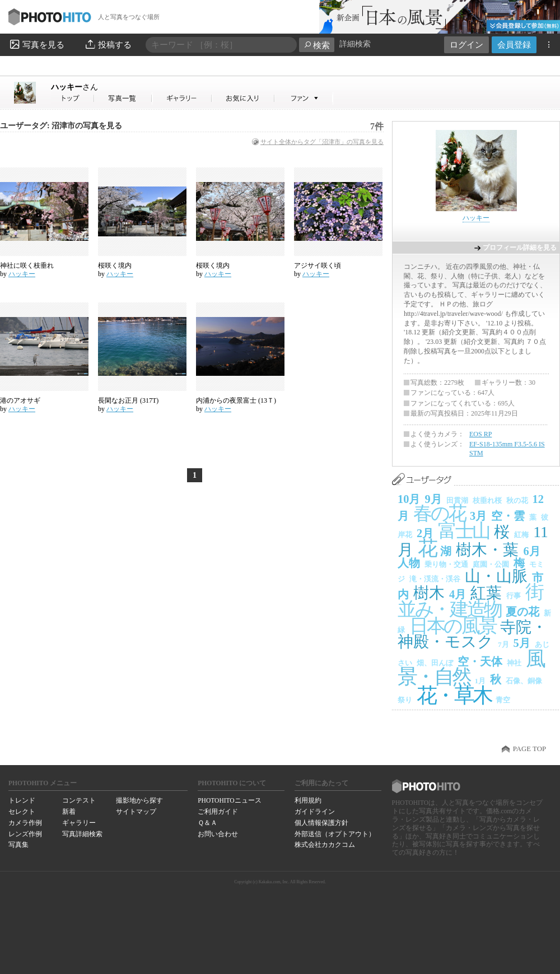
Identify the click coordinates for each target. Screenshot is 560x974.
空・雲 (508, 516)
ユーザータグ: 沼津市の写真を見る (61, 126)
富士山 (464, 531)
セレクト (22, 812)
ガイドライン (315, 812)
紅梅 (521, 535)
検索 (317, 45)
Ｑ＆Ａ (207, 823)
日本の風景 (452, 626)
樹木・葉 (487, 550)
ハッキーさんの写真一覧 (123, 98)
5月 (522, 643)
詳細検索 (355, 44)
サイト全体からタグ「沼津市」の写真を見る (322, 142)
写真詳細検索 (82, 834)
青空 (503, 700)
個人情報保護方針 (321, 823)
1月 (480, 681)
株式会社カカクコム (325, 845)
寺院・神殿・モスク (472, 634)
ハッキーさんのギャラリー (182, 98)
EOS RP (480, 434)
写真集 (18, 845)
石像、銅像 (524, 681)
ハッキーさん (73, 98)
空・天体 (480, 661)
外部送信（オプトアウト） (335, 834)
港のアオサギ (20, 400)
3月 (478, 516)
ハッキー (74, 87)
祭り (405, 700)
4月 (458, 594)
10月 (409, 499)
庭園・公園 (491, 564)
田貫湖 (457, 500)
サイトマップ (136, 812)
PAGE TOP (529, 749)
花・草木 (454, 695)
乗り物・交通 (446, 564)
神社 (514, 663)
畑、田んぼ (435, 663)
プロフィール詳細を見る (520, 248)
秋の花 (517, 500)
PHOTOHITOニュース (229, 800)
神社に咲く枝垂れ (27, 265)
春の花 (439, 513)
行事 (514, 596)
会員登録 (514, 45)
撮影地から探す (139, 800)
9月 (433, 499)
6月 (531, 551)
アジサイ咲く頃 (318, 265)
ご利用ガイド (218, 812)
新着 (69, 812)
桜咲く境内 (115, 265)
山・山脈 (496, 576)
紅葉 (486, 593)
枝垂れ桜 (487, 500)
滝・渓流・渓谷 (435, 579)
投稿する (108, 44)
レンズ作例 (25, 834)
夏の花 (522, 612)
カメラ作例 (25, 823)
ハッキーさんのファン (304, 98)
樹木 (429, 593)
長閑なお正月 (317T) (128, 400)
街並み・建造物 (470, 600)
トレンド (22, 800)
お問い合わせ (218, 834)
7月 (503, 644)
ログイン (466, 45)
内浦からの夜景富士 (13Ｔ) (236, 400)
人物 (409, 563)
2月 (425, 533)
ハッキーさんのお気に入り (243, 98)
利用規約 (308, 800)
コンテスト (79, 800)
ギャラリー (79, 823)
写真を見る (36, 44)
